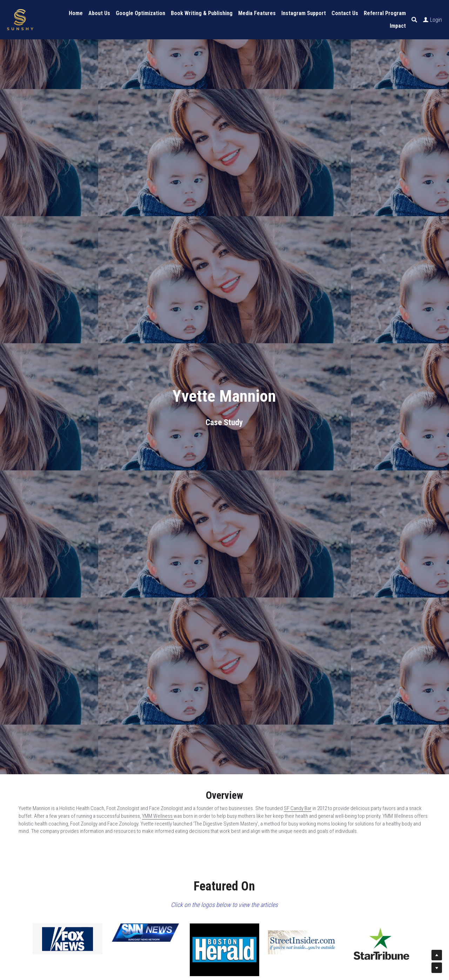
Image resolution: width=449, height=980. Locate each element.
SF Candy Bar (298, 808)
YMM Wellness (158, 816)
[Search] (414, 20)
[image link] (68, 939)
